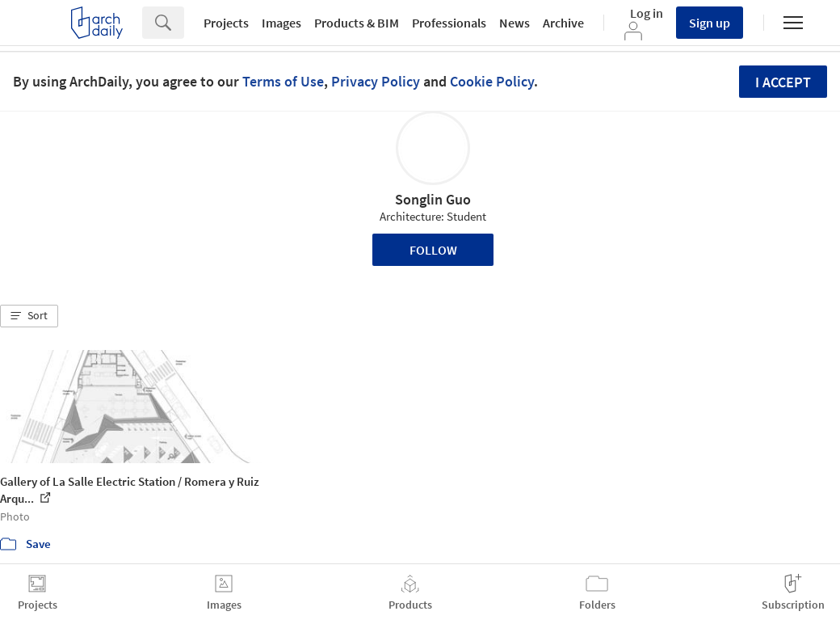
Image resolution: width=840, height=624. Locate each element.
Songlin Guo (433, 199)
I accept (783, 82)
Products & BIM (357, 23)
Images (281, 23)
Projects (226, 23)
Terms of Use (283, 81)
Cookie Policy (492, 81)
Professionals (449, 23)
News (514, 23)
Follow (433, 250)
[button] (29, 316)
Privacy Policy (376, 81)
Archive (563, 23)
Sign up (710, 23)
